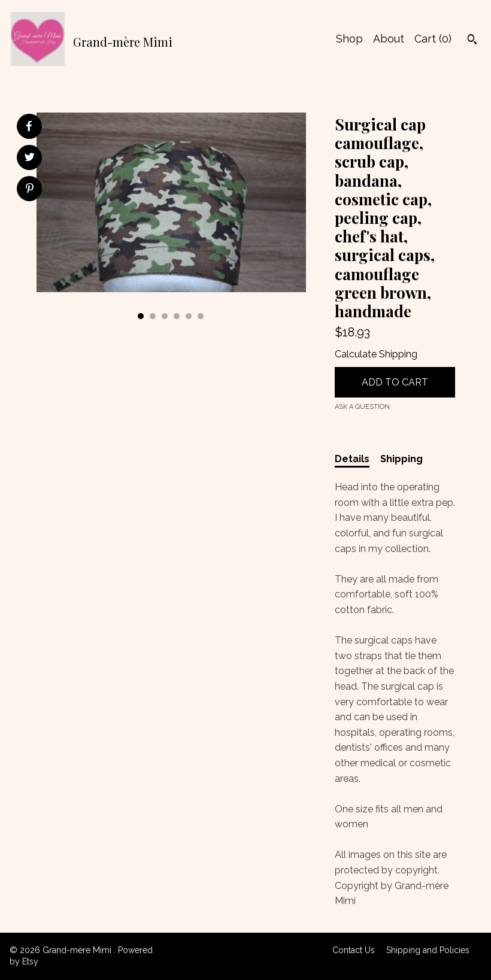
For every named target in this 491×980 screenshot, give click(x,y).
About (389, 39)
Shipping (401, 459)
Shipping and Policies (428, 950)
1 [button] (141, 316)
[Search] (472, 41)
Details (352, 459)
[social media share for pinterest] (30, 190)
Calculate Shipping (376, 354)
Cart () (433, 39)
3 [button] (165, 316)
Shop (349, 39)
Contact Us (354, 950)
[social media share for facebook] (29, 126)
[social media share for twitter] (30, 159)
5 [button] (189, 316)
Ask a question (362, 407)
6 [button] (201, 316)
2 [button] (153, 316)
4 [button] (177, 316)
